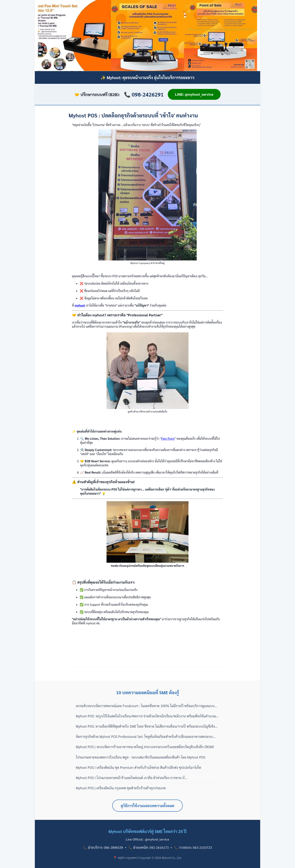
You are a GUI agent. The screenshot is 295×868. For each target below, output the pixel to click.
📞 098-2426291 (144, 94)
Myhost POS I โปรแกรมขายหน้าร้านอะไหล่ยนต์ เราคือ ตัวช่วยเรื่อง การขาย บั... (131, 778)
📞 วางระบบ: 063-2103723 (193, 847)
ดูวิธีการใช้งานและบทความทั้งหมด (148, 806)
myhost (80, 305)
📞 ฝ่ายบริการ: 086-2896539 (103, 847)
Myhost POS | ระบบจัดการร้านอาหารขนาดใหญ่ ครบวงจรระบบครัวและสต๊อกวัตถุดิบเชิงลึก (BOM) (145, 747)
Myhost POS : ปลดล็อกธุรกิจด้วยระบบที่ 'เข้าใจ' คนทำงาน (133, 115)
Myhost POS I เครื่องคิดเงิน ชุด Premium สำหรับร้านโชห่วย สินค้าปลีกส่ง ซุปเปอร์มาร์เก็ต (138, 767)
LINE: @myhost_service (194, 94)
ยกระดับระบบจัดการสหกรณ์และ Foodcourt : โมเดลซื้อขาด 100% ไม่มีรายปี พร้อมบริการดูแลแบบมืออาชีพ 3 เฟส (147, 706)
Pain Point (168, 438)
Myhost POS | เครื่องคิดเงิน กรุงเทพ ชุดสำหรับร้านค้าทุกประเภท (121, 788)
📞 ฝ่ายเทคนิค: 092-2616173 (148, 847)
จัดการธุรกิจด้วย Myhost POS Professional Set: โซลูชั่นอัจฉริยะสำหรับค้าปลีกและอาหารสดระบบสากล (144, 737)
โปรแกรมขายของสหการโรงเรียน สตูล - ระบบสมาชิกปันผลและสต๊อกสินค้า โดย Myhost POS (141, 757)
